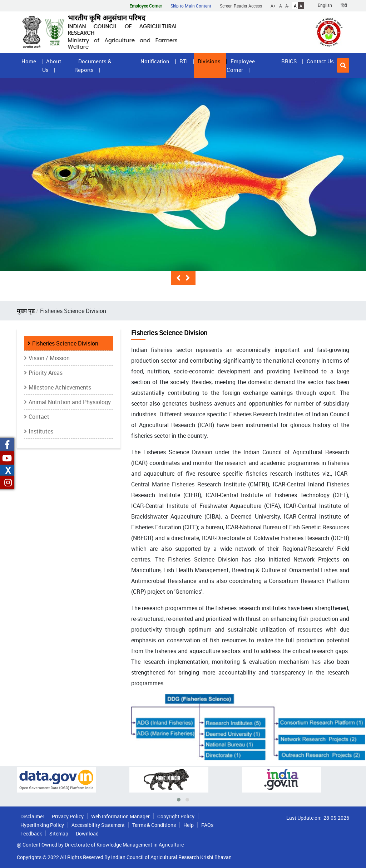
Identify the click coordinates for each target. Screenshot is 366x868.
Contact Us (320, 61)
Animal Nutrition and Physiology (70, 402)
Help (189, 825)
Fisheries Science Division (65, 343)
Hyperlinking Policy (42, 825)
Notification (155, 61)
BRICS (289, 61)
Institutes (41, 431)
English (325, 5)
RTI (184, 61)
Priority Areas (46, 373)
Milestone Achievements (60, 387)
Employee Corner (241, 65)
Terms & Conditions (154, 825)
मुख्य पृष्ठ (26, 311)
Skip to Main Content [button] (191, 6)
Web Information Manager (120, 816)
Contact (39, 417)
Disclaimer (32, 816)
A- (287, 6)
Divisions (209, 61)
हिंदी (344, 5)
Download (87, 833)
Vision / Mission (49, 358)
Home (29, 61)
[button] (343, 65)
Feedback (31, 833)
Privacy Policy (68, 816)
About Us (52, 65)
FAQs (207, 825)
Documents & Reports (93, 65)
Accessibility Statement (98, 825)
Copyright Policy (176, 816)
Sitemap (59, 833)
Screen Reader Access (241, 6)
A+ (273, 6)
